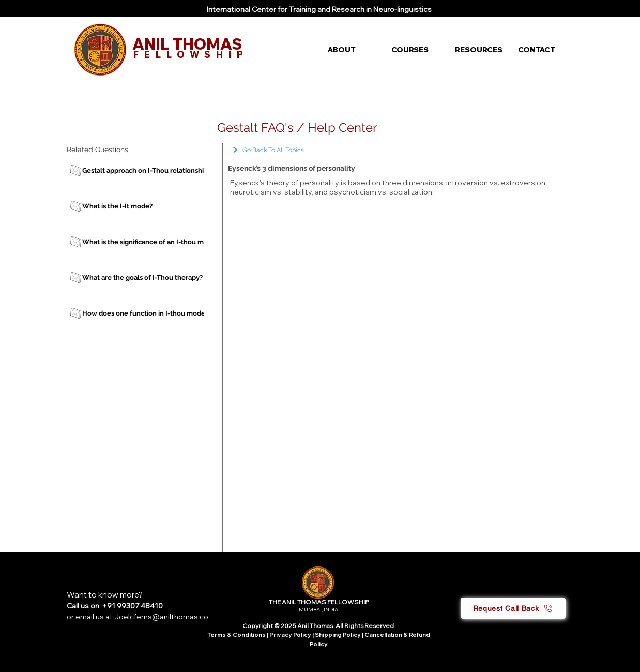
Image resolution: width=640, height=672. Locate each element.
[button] (352, 50)
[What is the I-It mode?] (146, 206)
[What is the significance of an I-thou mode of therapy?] (168, 242)
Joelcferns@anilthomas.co (161, 617)
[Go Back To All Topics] (294, 150)
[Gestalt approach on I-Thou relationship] (146, 170)
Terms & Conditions (237, 635)
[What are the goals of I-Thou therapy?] (146, 278)
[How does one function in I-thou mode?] (146, 313)
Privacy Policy (291, 635)
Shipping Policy (338, 635)
